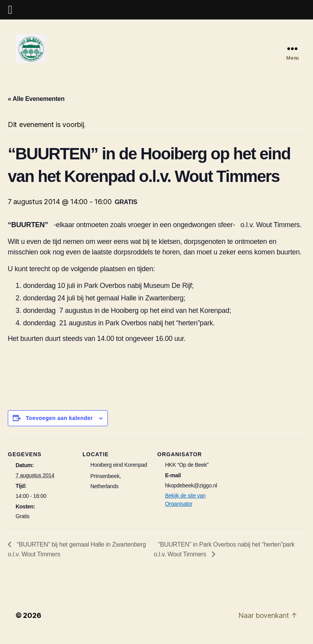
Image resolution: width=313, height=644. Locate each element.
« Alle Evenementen (36, 105)
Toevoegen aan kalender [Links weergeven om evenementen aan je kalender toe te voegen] (59, 425)
